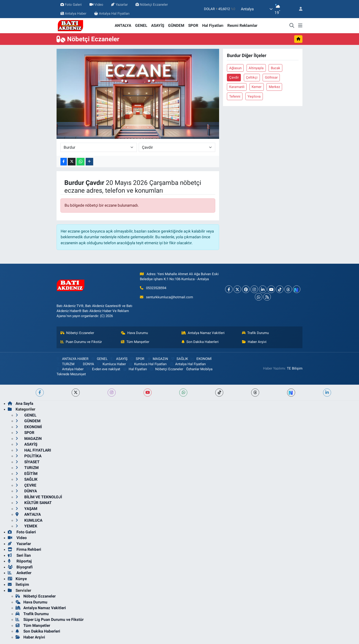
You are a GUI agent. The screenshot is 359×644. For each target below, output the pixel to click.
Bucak (276, 68)
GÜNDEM (176, 25)
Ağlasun (235, 68)
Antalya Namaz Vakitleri (203, 333)
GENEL (141, 25)
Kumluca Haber (111, 364)
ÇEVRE (26, 485)
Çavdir (234, 77)
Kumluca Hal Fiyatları (148, 364)
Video (96, 5)
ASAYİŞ (158, 25)
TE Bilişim (295, 368)
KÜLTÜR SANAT (34, 503)
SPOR (193, 25)
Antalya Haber (73, 14)
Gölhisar (271, 77)
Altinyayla (256, 68)
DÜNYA (86, 364)
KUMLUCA (29, 520)
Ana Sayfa (20, 403)
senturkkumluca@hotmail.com (170, 297)
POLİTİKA (29, 456)
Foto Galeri (71, 5)
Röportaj (20, 561)
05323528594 (156, 288)
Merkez (274, 87)
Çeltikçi (252, 77)
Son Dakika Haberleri (200, 342)
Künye (17, 579)
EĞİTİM (27, 474)
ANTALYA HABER (72, 359)
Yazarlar (119, 5)
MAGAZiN (158, 359)
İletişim (18, 584)
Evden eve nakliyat (103, 369)
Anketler (20, 573)
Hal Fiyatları (213, 25)
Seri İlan (19, 555)
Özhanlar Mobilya (199, 369)
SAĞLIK (179, 359)
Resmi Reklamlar (242, 25)
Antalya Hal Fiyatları (112, 14)
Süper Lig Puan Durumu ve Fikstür (50, 619)
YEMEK (26, 526)
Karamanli (237, 87)
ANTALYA (123, 25)
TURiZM (65, 364)
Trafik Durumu (256, 333)
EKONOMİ (201, 359)
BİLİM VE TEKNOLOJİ (39, 497)
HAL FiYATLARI (33, 450)
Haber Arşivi (254, 342)
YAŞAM (26, 509)
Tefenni (235, 96)
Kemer (257, 87)
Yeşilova (254, 96)
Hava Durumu (134, 333)
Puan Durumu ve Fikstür (81, 342)
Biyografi (20, 567)
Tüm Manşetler (135, 342)
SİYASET (28, 462)
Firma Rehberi (24, 549)
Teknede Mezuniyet (71, 374)
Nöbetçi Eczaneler (152, 5)
